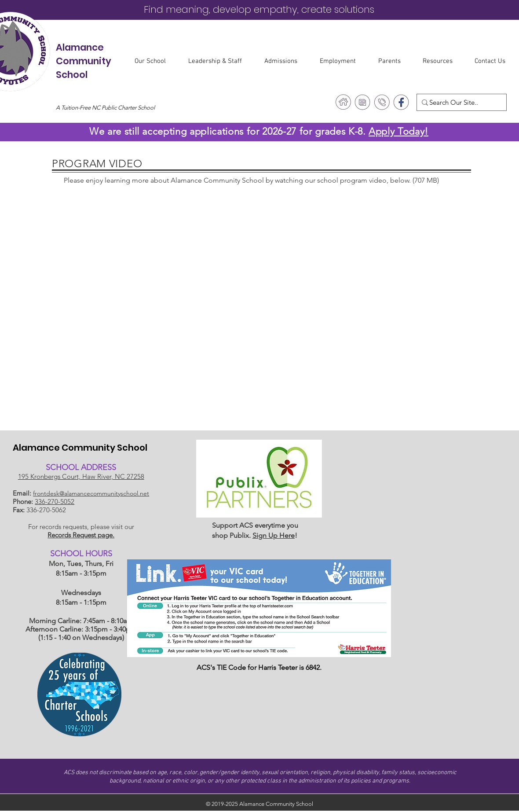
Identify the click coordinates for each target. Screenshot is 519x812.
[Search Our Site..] (459, 102)
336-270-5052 (55, 502)
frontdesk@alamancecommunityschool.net (91, 493)
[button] (155, 61)
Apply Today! (398, 131)
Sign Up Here (274, 535)
